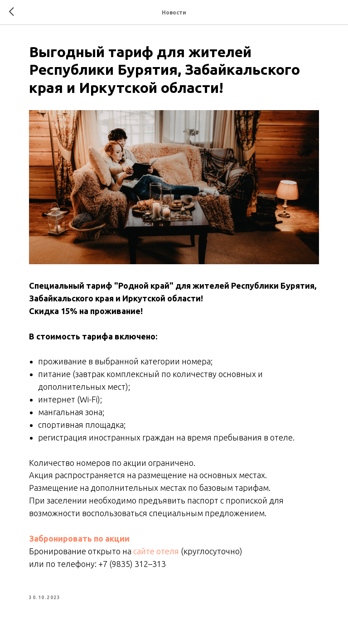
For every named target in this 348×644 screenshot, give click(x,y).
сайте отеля (156, 551)
